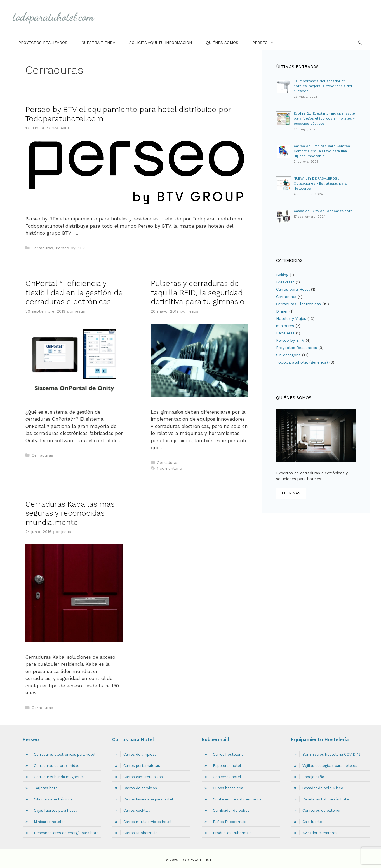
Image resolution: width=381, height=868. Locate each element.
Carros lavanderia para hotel (148, 799)
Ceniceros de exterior (322, 810)
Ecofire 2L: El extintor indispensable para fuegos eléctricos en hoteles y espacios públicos (324, 118)
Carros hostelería (228, 754)
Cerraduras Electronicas (298, 304)
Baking (282, 275)
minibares (285, 326)
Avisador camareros (320, 833)
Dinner (282, 311)
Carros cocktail (137, 810)
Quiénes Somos (222, 43)
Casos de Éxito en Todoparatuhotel (324, 211)
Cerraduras (42, 248)
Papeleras (285, 333)
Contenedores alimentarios (237, 799)
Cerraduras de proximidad (57, 766)
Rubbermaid (216, 739)
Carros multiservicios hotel (147, 822)
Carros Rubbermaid (140, 833)
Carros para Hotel (293, 289)
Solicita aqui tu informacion (161, 43)
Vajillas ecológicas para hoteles (330, 766)
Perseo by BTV (70, 248)
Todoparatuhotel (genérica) (302, 362)
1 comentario (170, 468)
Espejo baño (313, 777)
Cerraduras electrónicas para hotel (65, 754)
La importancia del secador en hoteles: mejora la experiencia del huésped (323, 86)
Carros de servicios (140, 788)
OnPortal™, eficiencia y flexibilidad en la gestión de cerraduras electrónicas (74, 293)
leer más (291, 493)
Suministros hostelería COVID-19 (331, 754)
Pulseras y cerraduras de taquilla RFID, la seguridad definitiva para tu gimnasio (198, 293)
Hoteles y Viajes (291, 318)
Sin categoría (288, 355)
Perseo (266, 43)
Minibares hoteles (50, 822)
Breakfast (285, 282)
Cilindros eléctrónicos (53, 799)
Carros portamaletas (142, 766)
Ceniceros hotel (227, 777)
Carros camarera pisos (143, 777)
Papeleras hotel (227, 766)
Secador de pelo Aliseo (323, 788)
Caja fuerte (312, 822)
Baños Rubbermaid (230, 822)
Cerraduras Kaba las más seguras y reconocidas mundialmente (70, 513)
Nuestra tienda (98, 43)
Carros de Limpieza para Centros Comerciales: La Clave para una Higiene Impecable (322, 151)
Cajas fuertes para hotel (55, 810)
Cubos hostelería (228, 788)
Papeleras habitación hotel (326, 799)
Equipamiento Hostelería (320, 739)
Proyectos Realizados (43, 43)
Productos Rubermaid (232, 833)
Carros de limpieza (140, 754)
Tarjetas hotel (46, 788)
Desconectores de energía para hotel (67, 833)
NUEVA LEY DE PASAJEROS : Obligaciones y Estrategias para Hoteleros (320, 183)
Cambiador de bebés (231, 810)
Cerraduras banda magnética (59, 777)
